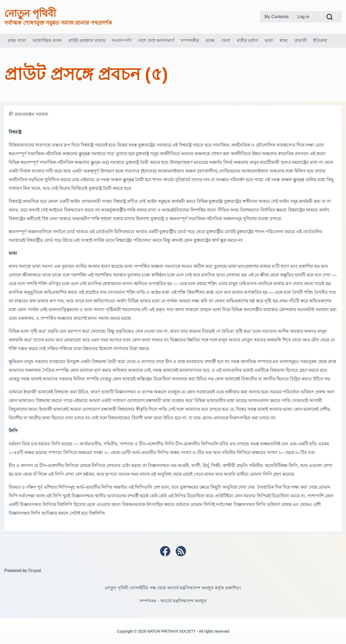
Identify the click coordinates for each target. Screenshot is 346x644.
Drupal (35, 571)
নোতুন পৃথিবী (30, 13)
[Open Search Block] (330, 17)
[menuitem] (277, 17)
